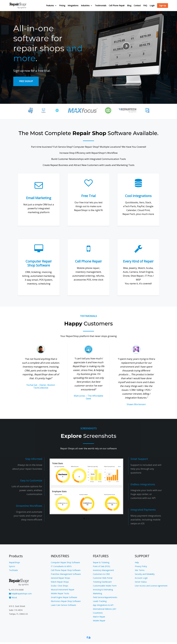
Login (152, 6)
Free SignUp (26, 81)
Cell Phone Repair (117, 6)
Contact (137, 6)
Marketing (97, 593)
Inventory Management (103, 570)
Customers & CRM (101, 574)
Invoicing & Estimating (103, 590)
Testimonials (101, 6)
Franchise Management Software (66, 574)
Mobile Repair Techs (60, 593)
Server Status (141, 582)
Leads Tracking (100, 601)
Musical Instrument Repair (63, 590)
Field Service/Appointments (105, 597)
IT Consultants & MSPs (61, 566)
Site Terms (140, 570)
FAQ (145, 6)
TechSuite (13, 570)
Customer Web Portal (103, 578)
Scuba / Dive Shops (60, 586)
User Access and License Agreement (151, 586)
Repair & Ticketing (101, 562)
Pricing (62, 6)
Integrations (73, 6)
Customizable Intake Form (105, 586)
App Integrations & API (103, 605)
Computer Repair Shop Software (65, 562)
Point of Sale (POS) (101, 566)
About (13, 597)
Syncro (12, 566)
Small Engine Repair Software (64, 597)
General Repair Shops (60, 578)
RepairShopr (14, 562)
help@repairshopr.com (20, 594)
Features (50, 6)
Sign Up (163, 5)
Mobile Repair (99, 621)
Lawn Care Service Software (63, 605)
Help (137, 562)
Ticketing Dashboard (102, 582)
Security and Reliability (145, 574)
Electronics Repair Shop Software (66, 601)
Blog (129, 6)
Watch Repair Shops (60, 582)
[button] (84, 519)
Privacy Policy (141, 566)
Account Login (141, 578)
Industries (85, 6)
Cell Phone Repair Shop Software (66, 570)
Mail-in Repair (99, 617)
